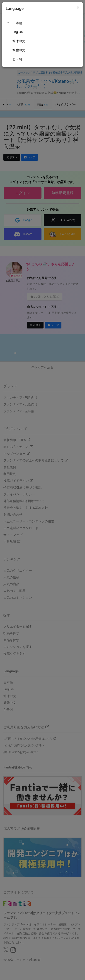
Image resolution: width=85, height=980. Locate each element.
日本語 (17, 23)
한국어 (17, 59)
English (18, 32)
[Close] (78, 8)
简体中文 (19, 41)
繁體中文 (19, 50)
